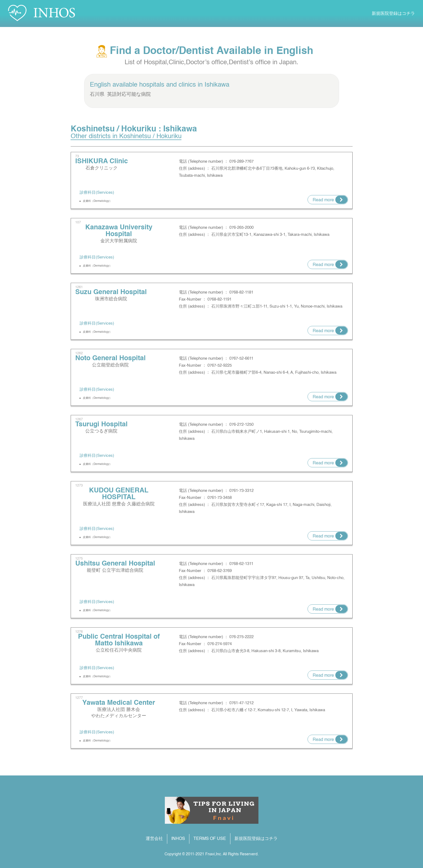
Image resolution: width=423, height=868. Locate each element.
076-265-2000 (241, 228)
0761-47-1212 (241, 703)
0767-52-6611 (241, 358)
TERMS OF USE (210, 839)
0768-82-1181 (241, 292)
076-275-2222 (241, 637)
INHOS (178, 839)
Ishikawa (217, 85)
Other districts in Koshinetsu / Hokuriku (126, 137)
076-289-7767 (241, 161)
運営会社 (154, 839)
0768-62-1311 (241, 564)
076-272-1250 (241, 425)
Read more (323, 200)
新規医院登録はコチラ (393, 14)
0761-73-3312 (241, 491)
